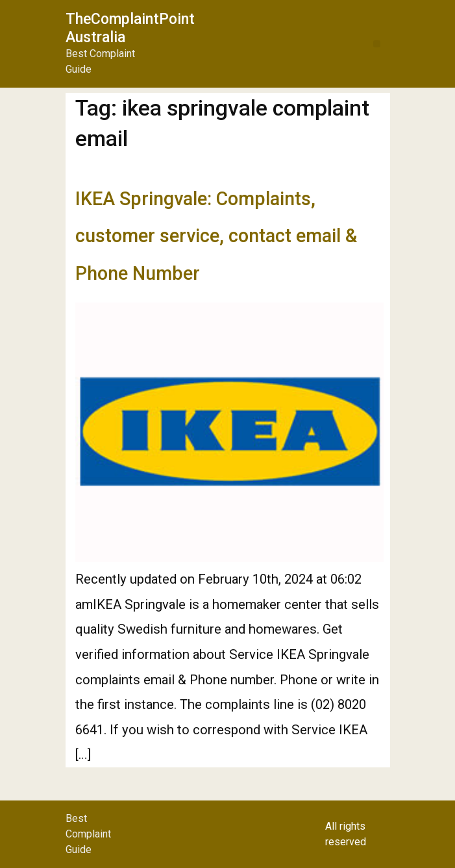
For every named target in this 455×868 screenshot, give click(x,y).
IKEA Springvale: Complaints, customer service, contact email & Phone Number (216, 236)
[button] (377, 44)
